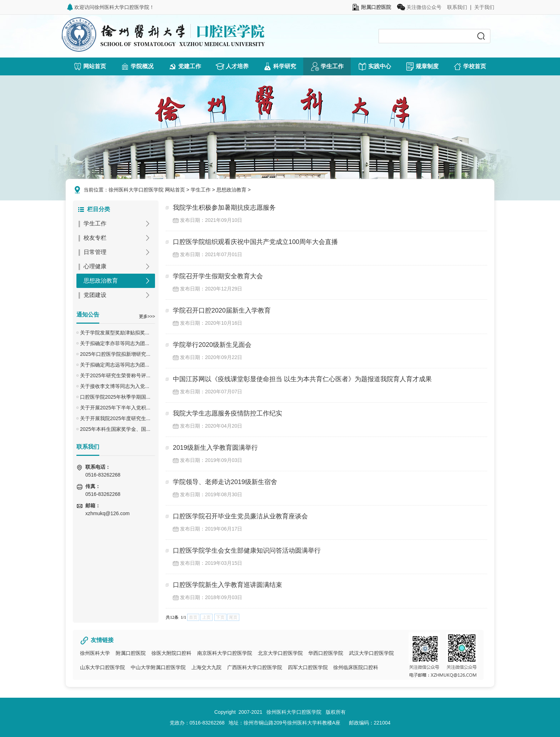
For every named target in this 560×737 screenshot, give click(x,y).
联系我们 (457, 7)
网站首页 (175, 190)
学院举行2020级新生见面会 (212, 345)
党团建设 (95, 295)
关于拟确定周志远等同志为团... (115, 365)
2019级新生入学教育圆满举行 (215, 448)
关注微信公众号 (419, 7)
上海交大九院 (206, 667)
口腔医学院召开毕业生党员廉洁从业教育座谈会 (240, 516)
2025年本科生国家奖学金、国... (115, 429)
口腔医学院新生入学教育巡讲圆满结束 (227, 585)
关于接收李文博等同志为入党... (115, 386)
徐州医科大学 (95, 653)
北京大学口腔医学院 (280, 653)
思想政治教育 (231, 190)
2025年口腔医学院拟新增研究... (115, 354)
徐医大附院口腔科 (171, 653)
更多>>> (147, 317)
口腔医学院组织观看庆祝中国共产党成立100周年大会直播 (255, 242)
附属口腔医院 (131, 653)
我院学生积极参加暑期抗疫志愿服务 (224, 208)
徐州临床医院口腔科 (356, 667)
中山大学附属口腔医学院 (158, 667)
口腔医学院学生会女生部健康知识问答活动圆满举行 (247, 551)
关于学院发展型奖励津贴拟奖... (115, 333)
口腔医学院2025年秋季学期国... (115, 397)
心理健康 (95, 266)
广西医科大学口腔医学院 (255, 667)
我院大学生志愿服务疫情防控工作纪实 (227, 413)
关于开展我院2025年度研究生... (115, 418)
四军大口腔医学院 (308, 667)
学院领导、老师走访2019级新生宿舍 (225, 482)
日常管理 (95, 252)
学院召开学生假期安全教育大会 (218, 276)
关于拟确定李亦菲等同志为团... (115, 343)
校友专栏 (95, 238)
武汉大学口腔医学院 (371, 653)
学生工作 (201, 190)
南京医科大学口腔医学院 (225, 653)
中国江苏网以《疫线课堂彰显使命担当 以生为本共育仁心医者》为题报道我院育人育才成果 (302, 379)
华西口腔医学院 (326, 653)
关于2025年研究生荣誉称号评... (115, 375)
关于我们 (484, 7)
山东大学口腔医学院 (102, 667)
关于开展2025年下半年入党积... (115, 408)
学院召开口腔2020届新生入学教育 (222, 310)
